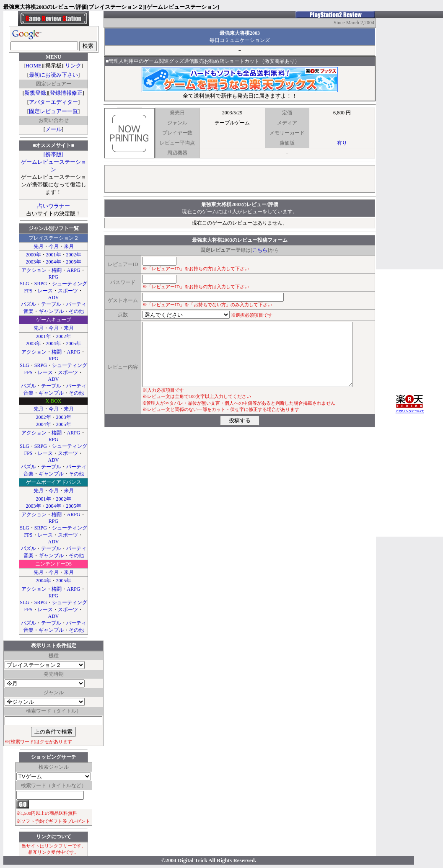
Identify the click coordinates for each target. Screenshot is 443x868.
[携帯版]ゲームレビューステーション (54, 162)
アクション (34, 270)
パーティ (76, 304)
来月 (69, 246)
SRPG (41, 284)
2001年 (54, 255)
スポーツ (68, 291)
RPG (53, 277)
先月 (39, 246)
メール (53, 129)
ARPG (73, 270)
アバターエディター (53, 102)
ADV (54, 297)
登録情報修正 (66, 93)
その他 (76, 311)
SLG (25, 284)
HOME (34, 66)
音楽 (28, 311)
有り (342, 143)
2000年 (34, 255)
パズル (28, 304)
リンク (73, 66)
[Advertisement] (240, 179)
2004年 (54, 262)
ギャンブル (51, 311)
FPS (28, 291)
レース (45, 291)
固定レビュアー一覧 (53, 111)
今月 (54, 246)
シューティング (70, 284)
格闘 (57, 270)
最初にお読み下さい (53, 75)
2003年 (34, 262)
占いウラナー (54, 206)
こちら (260, 250)
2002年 (74, 255)
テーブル (51, 304)
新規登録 (35, 93)
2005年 (74, 262)
